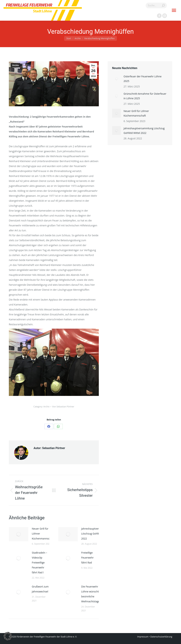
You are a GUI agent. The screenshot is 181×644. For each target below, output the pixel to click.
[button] (8, 636)
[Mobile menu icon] (174, 10)
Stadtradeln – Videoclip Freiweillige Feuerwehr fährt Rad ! (40, 563)
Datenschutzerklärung (161, 637)
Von (63, 407)
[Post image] (19, 534)
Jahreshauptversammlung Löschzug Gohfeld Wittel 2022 (96, 534)
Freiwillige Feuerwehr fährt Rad (87, 558)
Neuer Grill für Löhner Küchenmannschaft (43, 534)
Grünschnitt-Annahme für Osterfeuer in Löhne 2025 (145, 96)
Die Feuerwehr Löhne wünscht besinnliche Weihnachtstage (90, 594)
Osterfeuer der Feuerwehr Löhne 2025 (143, 79)
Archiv (15, 65)
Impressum (143, 637)
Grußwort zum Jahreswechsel (40, 589)
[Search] (156, 5)
